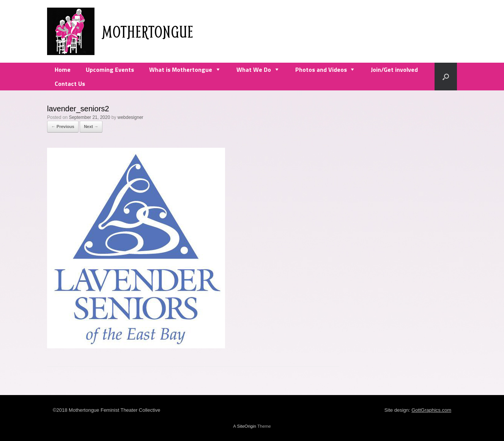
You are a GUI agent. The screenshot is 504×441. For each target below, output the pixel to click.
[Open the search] (446, 77)
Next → (91, 126)
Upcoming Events (110, 70)
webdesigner (131, 117)
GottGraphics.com (431, 410)
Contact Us (70, 84)
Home (63, 70)
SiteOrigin (246, 426)
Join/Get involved (394, 70)
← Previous (63, 126)
